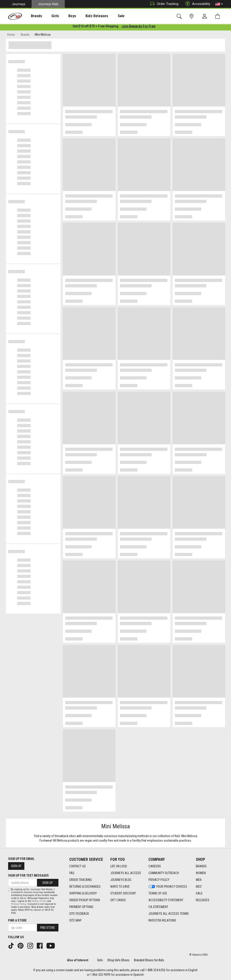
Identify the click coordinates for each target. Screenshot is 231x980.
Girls (100, 960)
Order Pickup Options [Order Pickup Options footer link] (85, 900)
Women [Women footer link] (201, 873)
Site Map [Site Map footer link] (75, 920)
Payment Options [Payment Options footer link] (81, 907)
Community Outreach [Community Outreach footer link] (164, 873)
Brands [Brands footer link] (201, 866)
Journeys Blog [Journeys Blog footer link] (121, 880)
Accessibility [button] (197, 4)
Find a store (17, 920)
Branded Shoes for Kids (149, 960)
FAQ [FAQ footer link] (72, 873)
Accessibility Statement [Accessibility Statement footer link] (166, 900)
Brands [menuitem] (33, 16)
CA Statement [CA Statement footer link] (158, 907)
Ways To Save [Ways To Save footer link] (120, 887)
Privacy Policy (19, 904)
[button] (219, 4)
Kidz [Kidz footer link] (199, 887)
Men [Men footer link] (199, 880)
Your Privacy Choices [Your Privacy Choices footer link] (168, 887)
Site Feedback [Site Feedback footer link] (79, 914)
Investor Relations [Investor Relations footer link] (162, 920)
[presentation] (33, 16)
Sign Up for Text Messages (28, 875)
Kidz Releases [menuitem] (86, 16)
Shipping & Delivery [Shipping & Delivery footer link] (83, 893)
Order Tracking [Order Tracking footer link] (81, 880)
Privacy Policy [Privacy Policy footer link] (159, 880)
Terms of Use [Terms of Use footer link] (158, 893)
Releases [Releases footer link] (203, 900)
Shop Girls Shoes (118, 960)
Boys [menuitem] (64, 16)
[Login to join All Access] (96, 27)
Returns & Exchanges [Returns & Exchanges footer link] (85, 887)
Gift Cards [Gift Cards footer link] (118, 900)
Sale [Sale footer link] (199, 893)
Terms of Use (39, 901)
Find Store (48, 928)
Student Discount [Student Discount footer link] (123, 893)
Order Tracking (163, 4)
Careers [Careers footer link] (155, 866)
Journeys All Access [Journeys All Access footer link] (126, 873)
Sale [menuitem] (108, 16)
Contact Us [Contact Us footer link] (77, 866)
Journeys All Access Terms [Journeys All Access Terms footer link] (169, 914)
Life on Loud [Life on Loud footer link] (119, 866)
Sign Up (16, 866)
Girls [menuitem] (49, 16)
